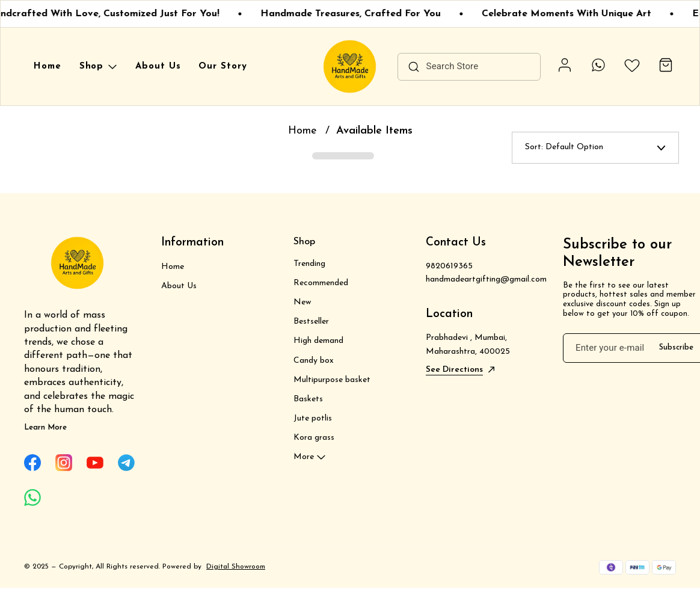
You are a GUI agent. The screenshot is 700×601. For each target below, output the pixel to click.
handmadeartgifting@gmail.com (482, 279)
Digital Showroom (236, 567)
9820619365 (449, 266)
